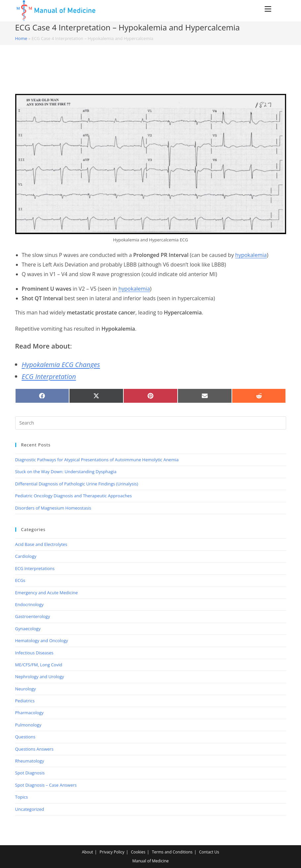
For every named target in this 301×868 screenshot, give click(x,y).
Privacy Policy (112, 852)
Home (21, 38)
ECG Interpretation (49, 376)
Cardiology (26, 556)
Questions (25, 737)
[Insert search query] (151, 423)
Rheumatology (30, 761)
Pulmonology (28, 725)
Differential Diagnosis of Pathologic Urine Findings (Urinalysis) (77, 484)
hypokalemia (251, 255)
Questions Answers (34, 749)
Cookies (138, 852)
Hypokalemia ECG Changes (61, 365)
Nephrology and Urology (40, 677)
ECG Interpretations (35, 568)
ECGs (20, 580)
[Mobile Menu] (269, 9)
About (88, 852)
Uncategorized (30, 809)
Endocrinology (29, 604)
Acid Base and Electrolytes (41, 544)
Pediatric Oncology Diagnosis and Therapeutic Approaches (74, 496)
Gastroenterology (33, 616)
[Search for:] (280, 9)
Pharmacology (29, 713)
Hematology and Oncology (42, 641)
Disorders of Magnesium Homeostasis (53, 508)
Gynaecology (28, 629)
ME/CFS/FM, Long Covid (39, 665)
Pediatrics (25, 701)
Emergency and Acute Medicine (47, 593)
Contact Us (209, 852)
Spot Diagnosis (30, 773)
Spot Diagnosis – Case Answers (46, 785)
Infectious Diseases (34, 653)
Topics (22, 797)
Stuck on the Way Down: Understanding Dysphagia (66, 472)
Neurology (26, 689)
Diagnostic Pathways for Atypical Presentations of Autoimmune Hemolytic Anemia (97, 460)
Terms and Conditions (172, 852)
